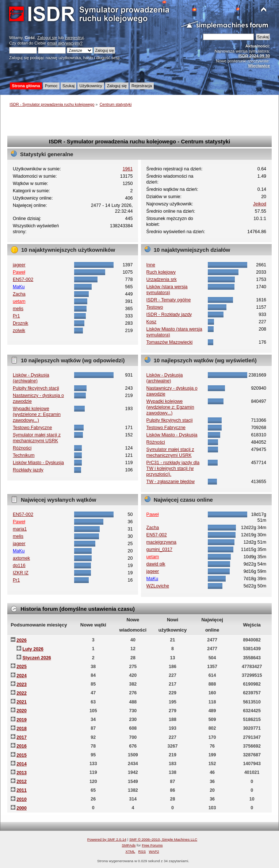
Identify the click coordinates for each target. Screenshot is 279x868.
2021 (22, 702)
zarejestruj (74, 38)
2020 (22, 711)
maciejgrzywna (161, 542)
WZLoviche (158, 586)
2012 (22, 782)
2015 (22, 755)
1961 (128, 169)
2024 (22, 676)
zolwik (19, 331)
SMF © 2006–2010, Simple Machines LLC (163, 839)
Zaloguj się (47, 38)
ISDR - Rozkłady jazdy (169, 315)
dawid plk (156, 564)
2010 (22, 799)
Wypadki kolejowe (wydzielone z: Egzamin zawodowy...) (37, 414)
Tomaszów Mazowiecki (170, 342)
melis (18, 309)
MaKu (19, 287)
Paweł (19, 272)
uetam (19, 301)
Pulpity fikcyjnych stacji (36, 388)
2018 (22, 729)
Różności (22, 448)
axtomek (21, 558)
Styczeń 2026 (37, 658)
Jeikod (260, 204)
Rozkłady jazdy (28, 470)
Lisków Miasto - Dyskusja (38, 463)
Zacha (19, 294)
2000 (22, 808)
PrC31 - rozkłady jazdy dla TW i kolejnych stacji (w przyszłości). (173, 468)
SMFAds (129, 845)
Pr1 (16, 316)
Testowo (155, 307)
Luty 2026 (33, 649)
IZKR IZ (21, 573)
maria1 (20, 529)
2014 (22, 764)
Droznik (20, 323)
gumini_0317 (159, 549)
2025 (22, 667)
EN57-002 (23, 279)
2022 (22, 693)
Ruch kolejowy (161, 272)
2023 (22, 684)
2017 (22, 737)
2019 (22, 720)
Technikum (24, 455)
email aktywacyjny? (65, 43)
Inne (151, 265)
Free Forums (152, 845)
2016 (22, 746)
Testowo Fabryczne (32, 428)
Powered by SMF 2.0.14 (107, 839)
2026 (22, 640)
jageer (19, 265)
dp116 (19, 566)
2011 (22, 790)
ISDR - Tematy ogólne (169, 300)
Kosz (152, 322)
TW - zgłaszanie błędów (171, 482)
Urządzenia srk (162, 279)
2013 (22, 773)
